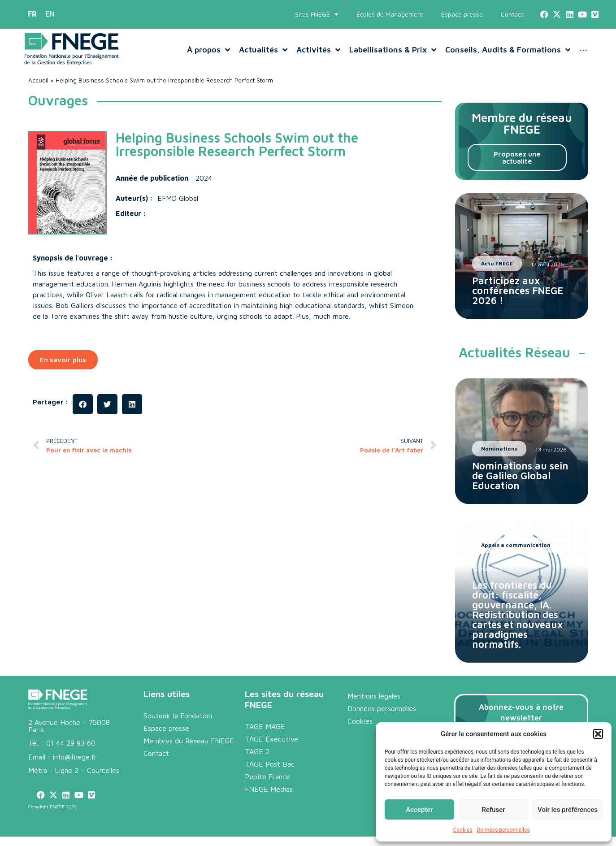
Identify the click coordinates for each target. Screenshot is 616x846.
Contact (512, 14)
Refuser (493, 810)
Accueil (38, 80)
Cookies (462, 830)
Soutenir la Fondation (178, 716)
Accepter (419, 810)
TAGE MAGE (265, 726)
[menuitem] (32, 14)
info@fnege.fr (75, 757)
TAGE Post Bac (270, 764)
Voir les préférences (568, 810)
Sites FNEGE (317, 14)
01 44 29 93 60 (71, 743)
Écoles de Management (390, 14)
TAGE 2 (257, 751)
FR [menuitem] (32, 14)
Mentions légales (374, 696)
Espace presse (462, 14)
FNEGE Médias (269, 789)
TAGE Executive (271, 739)
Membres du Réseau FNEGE (189, 741)
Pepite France (267, 777)
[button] (598, 734)
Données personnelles (503, 830)
